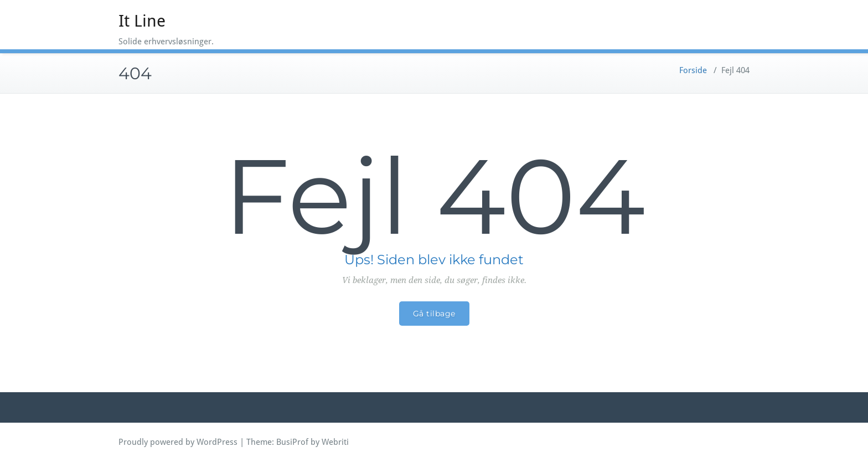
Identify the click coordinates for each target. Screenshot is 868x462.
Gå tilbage (434, 314)
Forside (693, 70)
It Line (142, 21)
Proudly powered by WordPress (178, 442)
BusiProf (292, 442)
